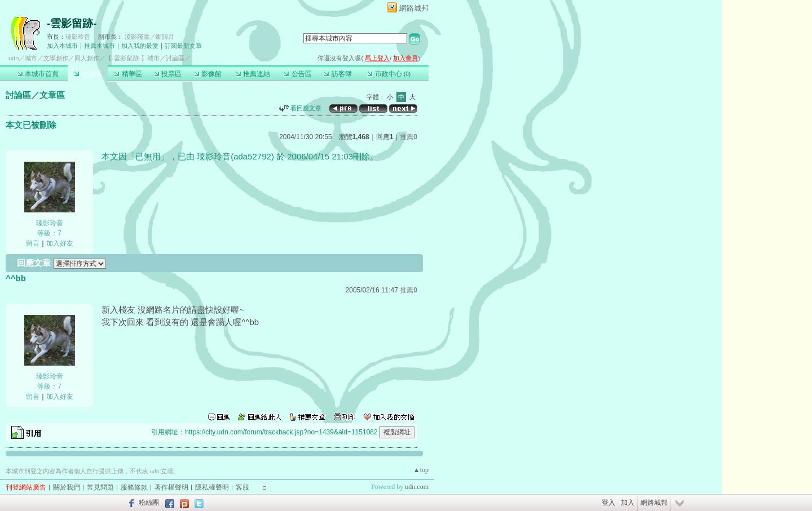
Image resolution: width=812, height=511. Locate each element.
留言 (33, 243)
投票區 (168, 74)
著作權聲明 (171, 487)
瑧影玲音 (78, 37)
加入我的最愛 (140, 46)
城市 (31, 58)
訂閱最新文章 (183, 46)
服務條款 (134, 487)
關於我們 (67, 487)
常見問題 (100, 487)
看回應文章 (300, 108)
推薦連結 (253, 74)
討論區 (88, 74)
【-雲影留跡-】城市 (132, 58)
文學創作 (56, 58)
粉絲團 (149, 503)
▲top (421, 470)
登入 (608, 503)
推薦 (409, 137)
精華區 (128, 74)
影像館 (208, 74)
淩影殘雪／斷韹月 (149, 37)
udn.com (417, 487)
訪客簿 (337, 74)
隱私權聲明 (212, 487)
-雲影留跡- (72, 23)
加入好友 (60, 243)
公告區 (297, 74)
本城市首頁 (38, 74)
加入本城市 (62, 46)
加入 (628, 503)
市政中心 (389, 74)
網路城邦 (414, 8)
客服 (242, 487)
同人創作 (87, 58)
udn (14, 58)
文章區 (52, 95)
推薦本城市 (100, 46)
